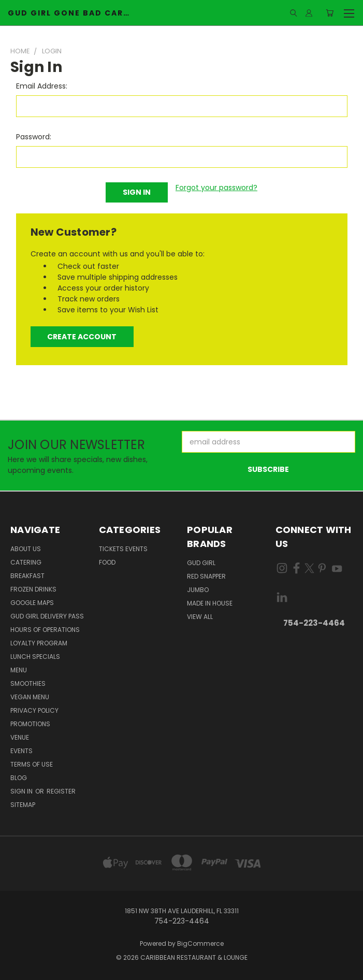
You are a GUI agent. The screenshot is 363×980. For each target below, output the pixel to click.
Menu (19, 670)
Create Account (82, 337)
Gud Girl (201, 563)
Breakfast (27, 576)
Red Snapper (206, 576)
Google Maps (32, 603)
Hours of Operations (45, 630)
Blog (19, 778)
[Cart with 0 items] (330, 13)
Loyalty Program (39, 643)
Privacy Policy (34, 710)
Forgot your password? (216, 188)
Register (61, 791)
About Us (26, 549)
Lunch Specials (35, 657)
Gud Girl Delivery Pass (47, 616)
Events (21, 751)
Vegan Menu (30, 697)
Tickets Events (123, 549)
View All (200, 617)
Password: (34, 137)
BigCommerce (200, 943)
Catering (26, 562)
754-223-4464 (314, 623)
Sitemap (23, 805)
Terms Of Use (32, 764)
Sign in (22, 791)
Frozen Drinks (33, 589)
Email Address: (42, 86)
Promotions (30, 724)
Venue (20, 737)
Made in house (210, 603)
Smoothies (28, 683)
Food (107, 562)
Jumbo (198, 590)
